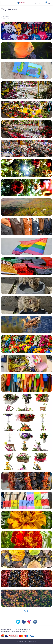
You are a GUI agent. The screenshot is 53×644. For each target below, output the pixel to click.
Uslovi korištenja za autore (22, 629)
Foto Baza (33, 641)
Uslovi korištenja (6, 629)
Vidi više (27, 611)
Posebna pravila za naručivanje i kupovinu (14, 632)
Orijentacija (6, 16)
